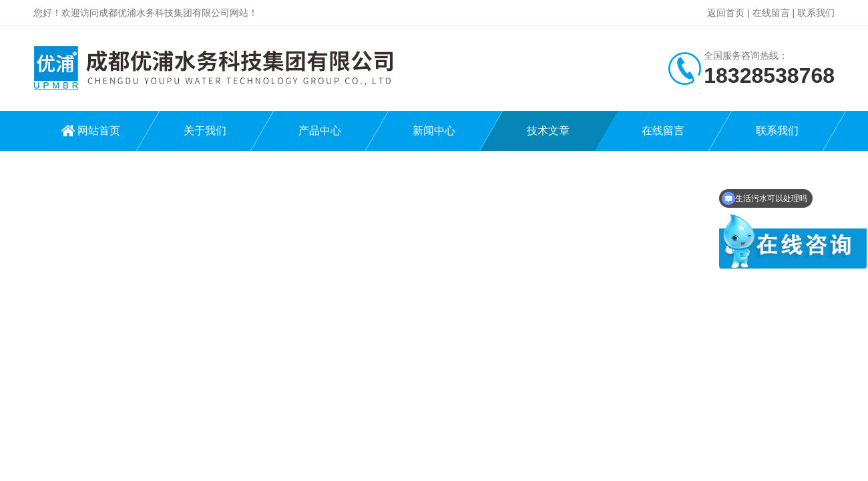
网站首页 (99, 131)
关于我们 (205, 131)
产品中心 (320, 131)
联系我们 (816, 13)
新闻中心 (434, 131)
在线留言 (771, 13)
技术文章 (548, 131)
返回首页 (726, 13)
